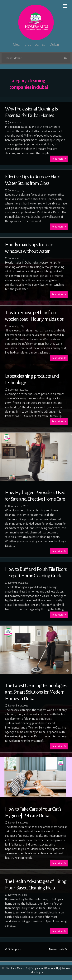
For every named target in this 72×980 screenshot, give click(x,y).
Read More (59, 159)
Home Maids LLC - (19, 968)
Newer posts (58, 949)
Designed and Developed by (45, 968)
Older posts (13, 949)
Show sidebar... (36, 58)
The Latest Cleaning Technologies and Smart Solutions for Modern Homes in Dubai (36, 692)
